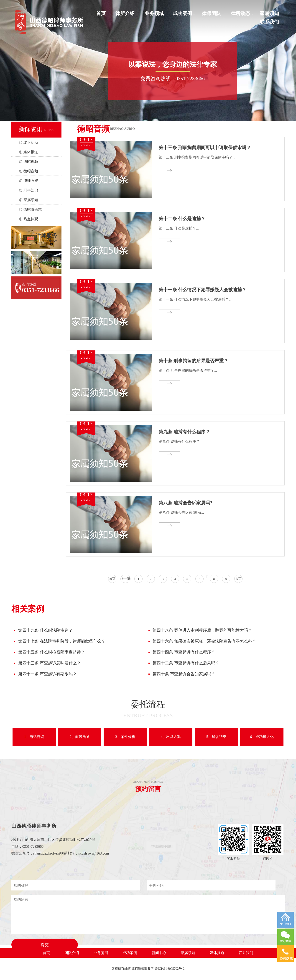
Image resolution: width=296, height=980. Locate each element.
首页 (101, 13)
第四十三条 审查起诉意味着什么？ (50, 663)
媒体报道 (31, 152)
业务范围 (101, 953)
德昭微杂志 (33, 209)
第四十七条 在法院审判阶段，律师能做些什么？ (62, 641)
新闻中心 (159, 953)
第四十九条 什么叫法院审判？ (45, 630)
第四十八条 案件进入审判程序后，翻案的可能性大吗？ (202, 630)
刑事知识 (31, 190)
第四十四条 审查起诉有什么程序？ (184, 652)
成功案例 (182, 13)
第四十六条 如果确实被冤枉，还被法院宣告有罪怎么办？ (204, 641)
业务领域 (154, 13)
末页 (238, 579)
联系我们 (269, 22)
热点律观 (31, 219)
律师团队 (211, 13)
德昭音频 (31, 171)
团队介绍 (72, 953)
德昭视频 (31, 162)
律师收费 (31, 181)
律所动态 (240, 13)
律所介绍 (125, 13)
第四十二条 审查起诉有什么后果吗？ (186, 663)
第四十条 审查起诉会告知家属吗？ (184, 674)
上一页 (125, 579)
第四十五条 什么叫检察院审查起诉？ (52, 652)
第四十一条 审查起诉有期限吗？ (47, 674)
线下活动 (31, 142)
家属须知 (269, 13)
